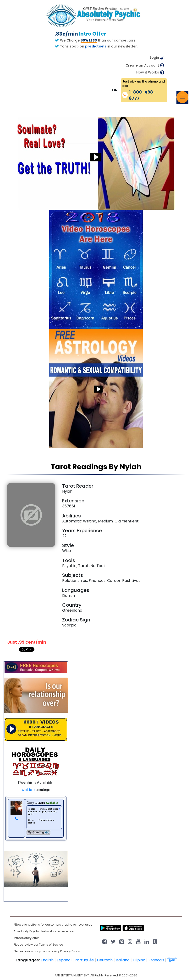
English (47, 960)
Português (84, 960)
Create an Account (142, 65)
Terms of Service (51, 945)
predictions (96, 46)
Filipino (139, 960)
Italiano (123, 960)
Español (64, 960)
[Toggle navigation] (182, 97)
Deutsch (105, 960)
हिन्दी (172, 960)
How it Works (148, 72)
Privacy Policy (70, 951)
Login (154, 57)
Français (156, 960)
